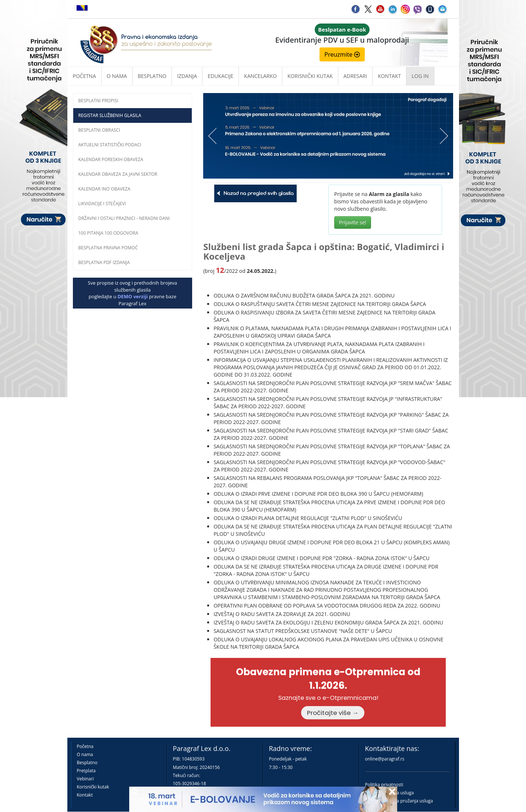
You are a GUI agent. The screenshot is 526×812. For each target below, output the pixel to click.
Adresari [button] (355, 76)
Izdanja (187, 76)
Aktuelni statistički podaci (110, 145)
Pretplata (86, 771)
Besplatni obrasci (99, 130)
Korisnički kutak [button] (310, 76)
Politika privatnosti (384, 785)
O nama (117, 76)
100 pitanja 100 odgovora (108, 233)
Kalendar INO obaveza (105, 189)
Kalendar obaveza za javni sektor (118, 174)
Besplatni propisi (98, 101)
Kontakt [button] (389, 76)
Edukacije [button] (220, 76)
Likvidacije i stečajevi (102, 204)
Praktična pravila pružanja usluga (399, 801)
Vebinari (85, 779)
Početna (84, 76)
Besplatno (152, 76)
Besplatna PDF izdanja (104, 262)
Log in (420, 76)
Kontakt (85, 795)
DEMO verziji (133, 296)
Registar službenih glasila (110, 115)
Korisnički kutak (93, 787)
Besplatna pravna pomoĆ (108, 248)
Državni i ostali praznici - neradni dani (124, 218)
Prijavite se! (353, 222)
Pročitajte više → (333, 713)
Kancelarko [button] (260, 76)
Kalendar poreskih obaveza (111, 159)
